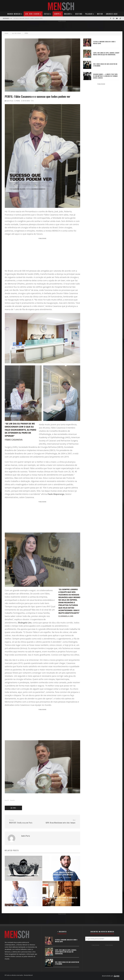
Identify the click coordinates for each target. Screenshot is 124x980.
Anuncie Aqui (112, 14)
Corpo (57, 14)
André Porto (9, 101)
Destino (79, 14)
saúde (13, 800)
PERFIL (18, 101)
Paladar (89, 14)
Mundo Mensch (14, 14)
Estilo (47, 14)
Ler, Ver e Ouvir (32, 14)
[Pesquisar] (117, 939)
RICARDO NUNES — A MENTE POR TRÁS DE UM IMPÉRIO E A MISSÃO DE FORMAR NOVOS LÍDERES (105, 76)
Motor (100, 14)
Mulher (67, 14)
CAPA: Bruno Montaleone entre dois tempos (60, 822)
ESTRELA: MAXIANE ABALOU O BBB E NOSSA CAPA (28, 18)
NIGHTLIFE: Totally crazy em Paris (25, 822)
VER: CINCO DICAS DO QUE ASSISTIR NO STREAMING (105, 65)
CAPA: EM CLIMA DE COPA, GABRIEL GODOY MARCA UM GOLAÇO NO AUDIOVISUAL (106, 54)
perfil (7, 800)
